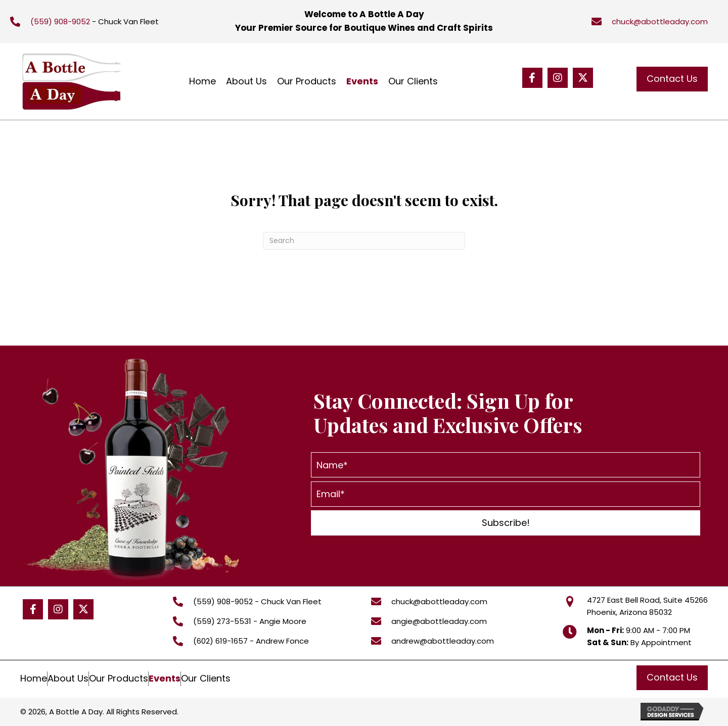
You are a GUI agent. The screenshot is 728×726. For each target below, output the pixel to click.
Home (34, 678)
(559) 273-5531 (222, 621)
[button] (532, 78)
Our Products (119, 678)
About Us (68, 678)
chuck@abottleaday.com (660, 21)
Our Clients (206, 678)
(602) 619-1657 (220, 641)
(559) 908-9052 (60, 21)
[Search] (364, 241)
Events (165, 678)
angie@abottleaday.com (439, 621)
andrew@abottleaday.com (443, 641)
